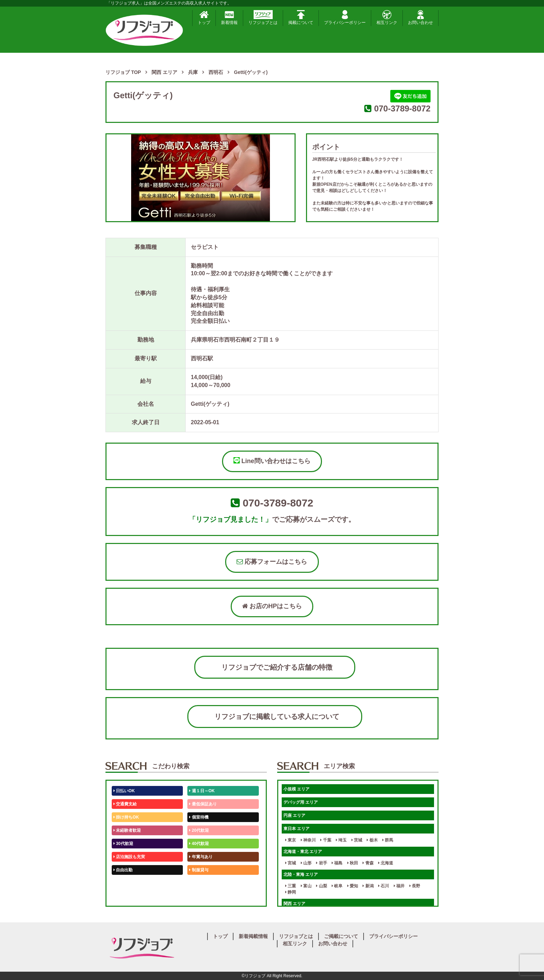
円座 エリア (294, 815)
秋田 (353, 863)
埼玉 (341, 840)
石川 (384, 886)
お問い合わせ (420, 18)
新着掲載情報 (253, 936)
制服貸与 (199, 870)
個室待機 (199, 817)
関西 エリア (294, 904)
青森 (368, 863)
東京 (291, 840)
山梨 (321, 886)
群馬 (388, 840)
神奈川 (308, 840)
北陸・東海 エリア (301, 874)
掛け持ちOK (126, 817)
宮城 (291, 863)
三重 (291, 886)
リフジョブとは (263, 18)
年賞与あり (201, 857)
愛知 (353, 886)
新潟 (368, 886)
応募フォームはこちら (272, 562)
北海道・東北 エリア (303, 852)
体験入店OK (126, 896)
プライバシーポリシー (345, 18)
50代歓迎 (123, 883)
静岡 (291, 892)
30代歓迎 (123, 844)
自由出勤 (123, 870)
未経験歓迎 (201, 883)
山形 (306, 863)
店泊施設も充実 (129, 857)
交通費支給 (125, 804)
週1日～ (198, 896)
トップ (204, 18)
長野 (415, 886)
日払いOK (124, 791)
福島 (337, 863)
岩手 (321, 863)
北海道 (386, 863)
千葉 (326, 840)
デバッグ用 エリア (301, 802)
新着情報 (229, 18)
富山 (306, 886)
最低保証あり (203, 804)
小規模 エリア (296, 789)
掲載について (301, 18)
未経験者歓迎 (127, 830)
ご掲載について (341, 936)
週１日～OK (202, 791)
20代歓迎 (199, 830)
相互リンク (387, 18)
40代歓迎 (199, 844)
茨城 (357, 840)
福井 (399, 886)
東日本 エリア (296, 829)
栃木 (372, 840)
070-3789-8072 (402, 108)
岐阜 (337, 886)
